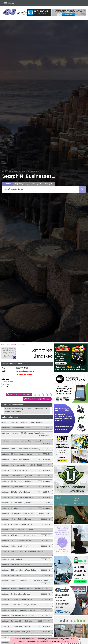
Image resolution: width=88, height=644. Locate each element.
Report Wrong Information (20, 394)
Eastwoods (6, 428)
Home (3, 345)
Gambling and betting (19, 345)
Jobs (49, 184)
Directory (8, 184)
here (49, 641)
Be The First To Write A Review (38, 399)
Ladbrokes (5, 449)
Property (21, 184)
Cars (37, 184)
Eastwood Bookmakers (10, 422)
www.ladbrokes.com (25, 371)
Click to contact (24, 375)
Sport (9, 345)
